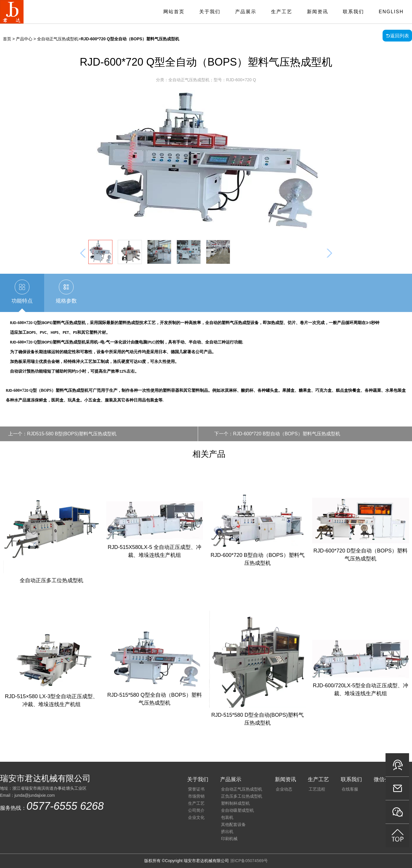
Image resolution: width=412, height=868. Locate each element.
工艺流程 (317, 789)
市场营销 (196, 796)
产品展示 (246, 12)
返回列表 (400, 36)
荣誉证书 (196, 789)
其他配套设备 (233, 824)
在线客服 (350, 789)
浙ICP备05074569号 (249, 861)
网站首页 (174, 12)
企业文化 (196, 817)
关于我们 (210, 12)
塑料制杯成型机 (235, 803)
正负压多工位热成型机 (242, 796)
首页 (7, 39)
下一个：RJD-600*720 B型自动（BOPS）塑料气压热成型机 (277, 434)
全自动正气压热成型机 (242, 789)
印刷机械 (229, 839)
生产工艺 (282, 12)
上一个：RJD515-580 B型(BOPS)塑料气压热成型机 (62, 434)
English (391, 12)
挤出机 (227, 832)
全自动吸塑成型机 (237, 810)
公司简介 (196, 810)
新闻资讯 (318, 12)
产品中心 (24, 39)
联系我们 (353, 12)
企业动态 (284, 789)
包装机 (227, 817)
